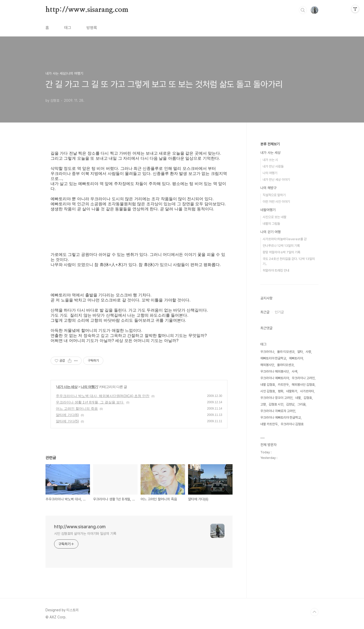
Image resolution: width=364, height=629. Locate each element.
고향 (263, 404)
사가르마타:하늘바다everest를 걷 (285, 239)
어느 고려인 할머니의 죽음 (77, 409)
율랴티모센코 (285, 365)
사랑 (308, 352)
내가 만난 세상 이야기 (276, 180)
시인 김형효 (268, 391)
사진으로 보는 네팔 (275, 217)
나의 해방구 (268, 188)
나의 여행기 (89, 387)
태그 (68, 28)
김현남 (290, 404)
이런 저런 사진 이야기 (276, 202)
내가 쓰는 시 (270, 160)
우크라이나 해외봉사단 (275, 371)
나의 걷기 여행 (270, 232)
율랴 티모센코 (286, 352)
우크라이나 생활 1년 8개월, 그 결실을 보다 (90, 402)
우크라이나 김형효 (292, 424)
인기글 (279, 312)
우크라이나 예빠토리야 (275, 378)
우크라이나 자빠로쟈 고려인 (278, 411)
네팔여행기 (268, 210)
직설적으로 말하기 (274, 195)
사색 (294, 371)
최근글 (265, 312)
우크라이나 (267, 352)
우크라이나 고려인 (303, 378)
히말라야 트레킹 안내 (276, 270)
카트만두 (283, 385)
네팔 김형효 (268, 385)
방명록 (92, 28)
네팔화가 (292, 391)
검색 (303, 10)
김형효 (308, 398)
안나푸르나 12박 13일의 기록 (281, 246)
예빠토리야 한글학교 (273, 358)
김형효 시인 (276, 404)
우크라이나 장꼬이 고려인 (276, 398)
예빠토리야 (296, 358)
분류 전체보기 (270, 144)
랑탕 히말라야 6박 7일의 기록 (281, 252)
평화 (281, 391)
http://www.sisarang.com (87, 10)
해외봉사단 (267, 365)
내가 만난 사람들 (273, 166)
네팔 (298, 398)
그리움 (301, 404)
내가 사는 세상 (67, 387)
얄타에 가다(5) (67, 421)
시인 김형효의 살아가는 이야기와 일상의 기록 (85, 534)
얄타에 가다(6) (67, 415)
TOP (314, 612)
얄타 (300, 352)
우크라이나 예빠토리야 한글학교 (281, 418)
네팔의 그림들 (271, 224)
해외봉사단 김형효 (303, 385)
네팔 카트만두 (269, 424)
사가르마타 (307, 391)
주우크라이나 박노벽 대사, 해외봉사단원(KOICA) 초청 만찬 (103, 396)
